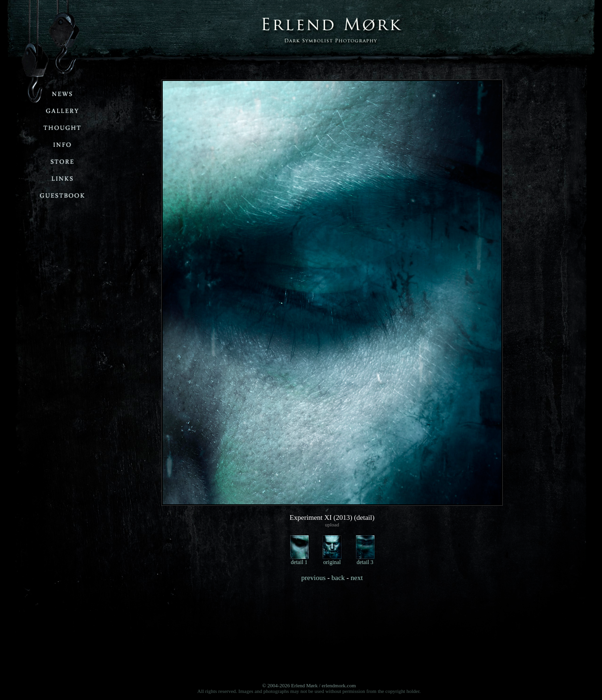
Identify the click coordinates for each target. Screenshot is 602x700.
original (332, 560)
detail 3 (365, 560)
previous (314, 578)
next (357, 578)
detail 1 (299, 560)
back (338, 578)
